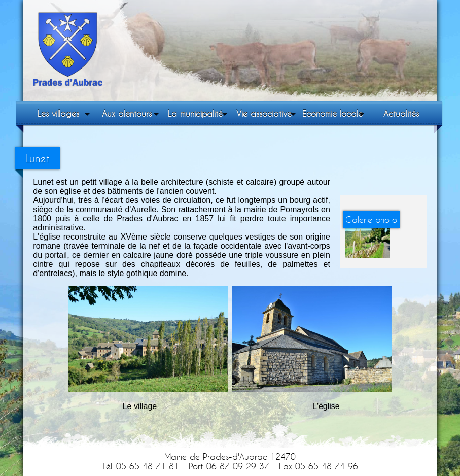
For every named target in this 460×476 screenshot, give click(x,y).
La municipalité (195, 113)
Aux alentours (127, 113)
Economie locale (332, 113)
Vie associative (264, 113)
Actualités (401, 113)
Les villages (58, 113)
